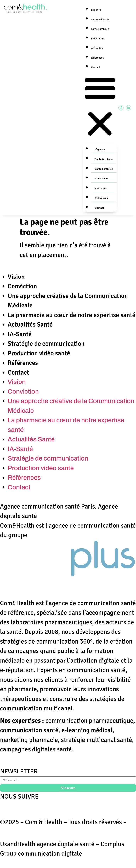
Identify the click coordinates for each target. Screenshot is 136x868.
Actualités (97, 48)
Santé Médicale (100, 19)
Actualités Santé (30, 325)
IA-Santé (20, 334)
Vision (16, 277)
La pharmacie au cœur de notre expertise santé (72, 315)
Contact (96, 67)
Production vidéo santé (39, 353)
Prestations (97, 39)
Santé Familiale (100, 29)
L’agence (96, 10)
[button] (100, 107)
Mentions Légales (24, 832)
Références (97, 58)
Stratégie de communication (46, 344)
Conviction (22, 286)
